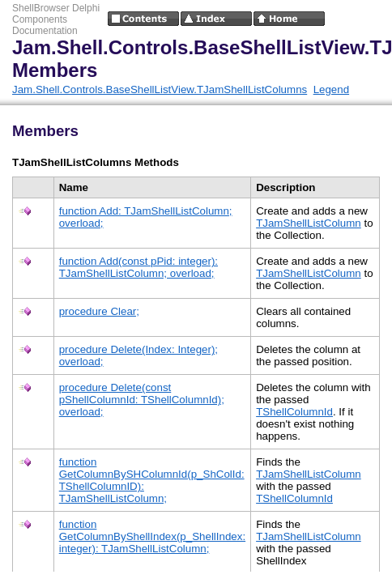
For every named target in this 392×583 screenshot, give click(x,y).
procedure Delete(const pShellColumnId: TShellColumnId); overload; (142, 400)
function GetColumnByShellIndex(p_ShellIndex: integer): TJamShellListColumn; (152, 536)
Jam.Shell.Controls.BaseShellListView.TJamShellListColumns (160, 89)
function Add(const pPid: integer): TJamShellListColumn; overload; (138, 267)
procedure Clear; (99, 311)
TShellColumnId (294, 412)
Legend (331, 89)
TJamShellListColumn (309, 223)
